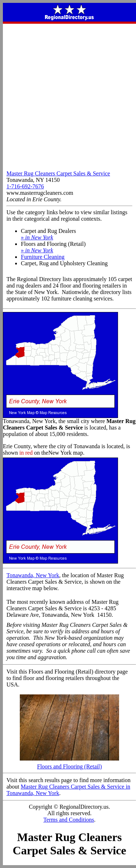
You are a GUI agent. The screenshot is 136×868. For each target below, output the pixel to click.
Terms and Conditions (69, 820)
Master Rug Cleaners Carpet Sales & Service (58, 173)
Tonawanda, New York (33, 575)
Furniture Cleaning (43, 257)
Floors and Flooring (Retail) (69, 764)
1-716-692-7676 (25, 186)
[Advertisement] (68, 95)
